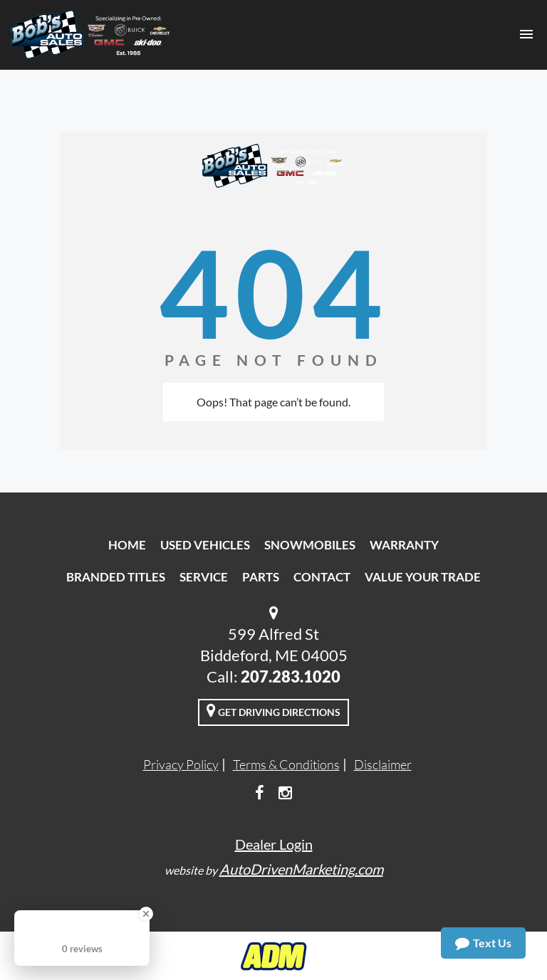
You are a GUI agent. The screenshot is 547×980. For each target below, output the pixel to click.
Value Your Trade (423, 577)
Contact (322, 577)
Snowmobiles (310, 545)
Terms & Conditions (286, 764)
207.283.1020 (291, 676)
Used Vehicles (205, 545)
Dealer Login (274, 844)
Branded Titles (116, 577)
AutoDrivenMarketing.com (301, 869)
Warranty (404, 545)
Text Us (483, 943)
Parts (261, 577)
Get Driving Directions (273, 710)
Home (127, 545)
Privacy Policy (181, 764)
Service (204, 577)
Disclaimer (383, 764)
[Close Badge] (146, 914)
